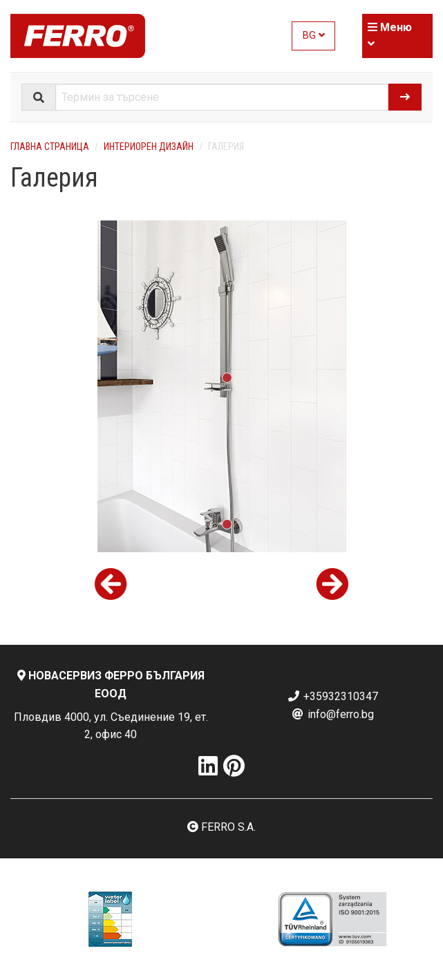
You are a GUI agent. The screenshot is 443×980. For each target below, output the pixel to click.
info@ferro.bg (332, 714)
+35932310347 (332, 696)
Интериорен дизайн (149, 147)
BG (314, 36)
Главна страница (50, 147)
